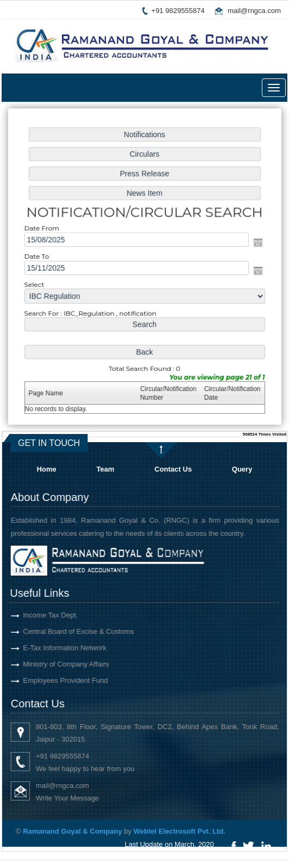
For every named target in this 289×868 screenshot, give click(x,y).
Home (46, 469)
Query (242, 469)
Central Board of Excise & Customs (66, 631)
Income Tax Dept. (38, 615)
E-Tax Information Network (53, 648)
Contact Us (173, 469)
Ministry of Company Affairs (54, 664)
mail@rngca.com (254, 11)
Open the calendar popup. (256, 243)
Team (105, 469)
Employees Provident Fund (53, 680)
